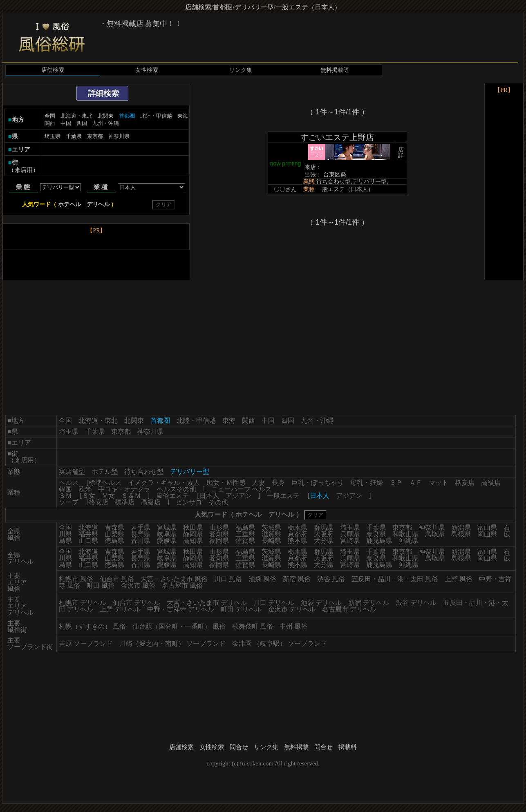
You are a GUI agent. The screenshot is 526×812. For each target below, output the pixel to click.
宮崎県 (350, 541)
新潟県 (461, 528)
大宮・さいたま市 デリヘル (207, 603)
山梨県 (114, 534)
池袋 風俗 (262, 579)
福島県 (245, 528)
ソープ (69, 502)
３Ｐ (396, 483)
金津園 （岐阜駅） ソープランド (280, 644)
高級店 (491, 483)
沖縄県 (409, 541)
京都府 (298, 534)
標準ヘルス (105, 483)
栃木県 (298, 528)
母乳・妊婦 (367, 483)
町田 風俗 (101, 586)
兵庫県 (350, 534)
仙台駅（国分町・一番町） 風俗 (179, 626)
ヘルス (69, 483)
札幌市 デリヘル (83, 603)
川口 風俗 (228, 579)
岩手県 (141, 528)
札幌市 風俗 (76, 579)
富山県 (487, 528)
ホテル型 (105, 472)
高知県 (193, 541)
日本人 (209, 496)
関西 (50, 123)
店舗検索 (53, 70)
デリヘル (98, 204)
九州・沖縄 (106, 123)
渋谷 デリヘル (416, 603)
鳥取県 (435, 534)
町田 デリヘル (241, 609)
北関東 (106, 116)
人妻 (259, 483)
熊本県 (298, 541)
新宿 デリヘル (369, 603)
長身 (278, 483)
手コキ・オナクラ (124, 489)
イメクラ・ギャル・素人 (164, 483)
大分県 (324, 541)
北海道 (88, 528)
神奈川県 (119, 136)
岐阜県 (167, 534)
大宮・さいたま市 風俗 (174, 579)
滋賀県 (271, 534)
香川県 (141, 541)
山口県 (88, 541)
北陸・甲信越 (156, 116)
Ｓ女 (89, 496)
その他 (218, 502)
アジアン (239, 496)
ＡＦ (416, 483)
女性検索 (147, 70)
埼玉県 (53, 136)
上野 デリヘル (120, 609)
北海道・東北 (76, 116)
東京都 (95, 136)
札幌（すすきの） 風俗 (92, 626)
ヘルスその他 (177, 489)
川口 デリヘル (274, 603)
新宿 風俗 (297, 579)
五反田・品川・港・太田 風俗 (395, 579)
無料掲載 (296, 747)
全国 (50, 116)
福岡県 (219, 541)
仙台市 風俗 (117, 579)
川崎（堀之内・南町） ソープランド (172, 644)
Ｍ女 (108, 496)
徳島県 (114, 541)
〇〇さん (285, 189)
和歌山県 (405, 534)
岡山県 (487, 534)
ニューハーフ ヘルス (242, 489)
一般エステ (283, 496)
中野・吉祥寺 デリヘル (181, 609)
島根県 (461, 534)
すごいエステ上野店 (337, 137)
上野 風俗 (459, 579)
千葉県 (74, 136)
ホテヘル (69, 204)
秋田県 (193, 528)
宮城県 (167, 528)
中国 (66, 123)
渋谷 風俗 (331, 579)
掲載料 (348, 747)
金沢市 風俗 (138, 586)
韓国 (65, 489)
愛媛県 (167, 541)
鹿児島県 (379, 541)
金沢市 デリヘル (292, 609)
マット (439, 483)
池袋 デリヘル (321, 603)
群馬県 (324, 528)
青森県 (114, 528)
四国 (82, 123)
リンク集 (241, 70)
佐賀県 (245, 541)
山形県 (219, 528)
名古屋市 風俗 (182, 586)
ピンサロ (189, 502)
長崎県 (271, 541)
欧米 (85, 489)
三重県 (245, 534)
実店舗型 (72, 472)
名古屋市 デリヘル (349, 609)
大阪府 (324, 534)
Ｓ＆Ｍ (131, 496)
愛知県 (219, 534)
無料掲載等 (335, 70)
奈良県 (376, 534)
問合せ (239, 747)
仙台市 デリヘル (137, 603)
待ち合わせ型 (144, 472)
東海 (183, 116)
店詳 (401, 152)
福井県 (88, 534)
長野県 (141, 534)
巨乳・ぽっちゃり (318, 483)
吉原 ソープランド (86, 644)
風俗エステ (172, 496)
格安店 (465, 483)
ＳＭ (65, 496)
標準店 (125, 502)
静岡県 (193, 534)
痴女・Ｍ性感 (226, 483)
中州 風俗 (293, 626)
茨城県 (271, 528)
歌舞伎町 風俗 (253, 626)
